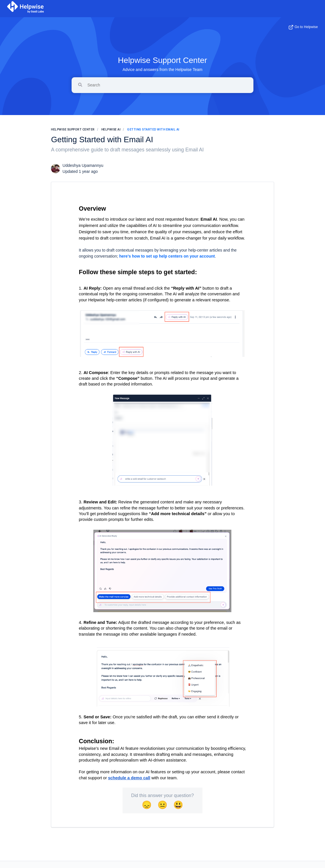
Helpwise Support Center (162, 60)
